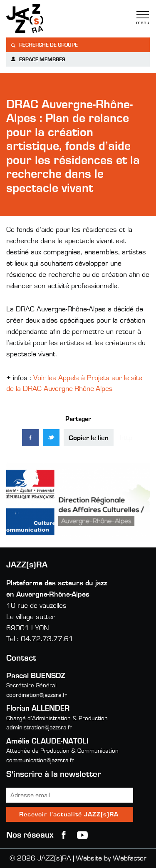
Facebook (64, 835)
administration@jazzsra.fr (39, 727)
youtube (82, 835)
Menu (143, 18)
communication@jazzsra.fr (40, 760)
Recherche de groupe (44, 45)
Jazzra (58, 19)
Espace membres (38, 59)
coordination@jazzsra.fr (37, 695)
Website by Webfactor (111, 858)
